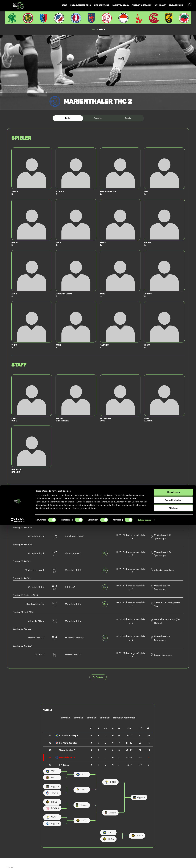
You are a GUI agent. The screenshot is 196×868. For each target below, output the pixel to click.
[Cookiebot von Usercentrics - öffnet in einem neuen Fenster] (18, 863)
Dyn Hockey (160, 5)
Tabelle (128, 118)
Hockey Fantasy (120, 5)
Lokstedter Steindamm (164, 570)
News (64, 5)
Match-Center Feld (80, 5)
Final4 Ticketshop (142, 5)
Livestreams (176, 5)
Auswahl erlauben (173, 843)
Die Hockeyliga (101, 5)
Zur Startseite (98, 677)
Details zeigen (144, 863)
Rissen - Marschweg (163, 655)
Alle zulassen (173, 835)
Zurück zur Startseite (98, 496)
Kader (68, 118)
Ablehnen (173, 851)
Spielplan (98, 118)
